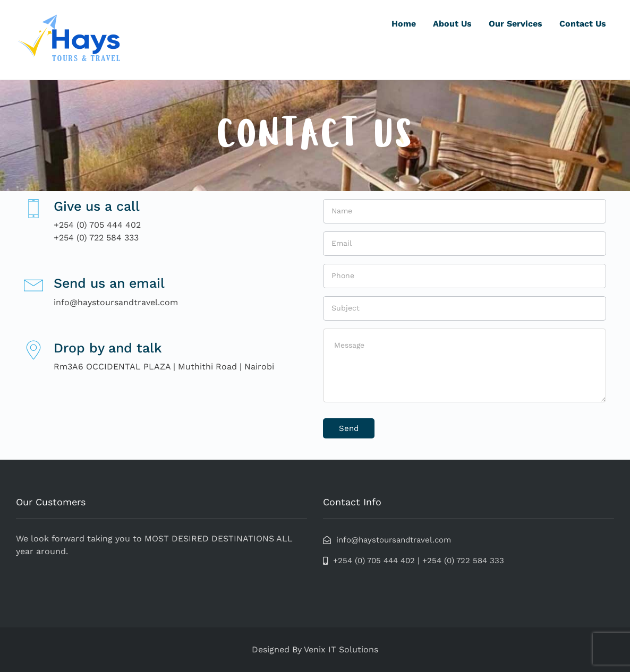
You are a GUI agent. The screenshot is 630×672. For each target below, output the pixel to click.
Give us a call (97, 206)
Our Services (516, 24)
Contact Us (583, 24)
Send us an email (109, 283)
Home (404, 24)
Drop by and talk (108, 348)
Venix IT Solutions (341, 649)
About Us (452, 24)
